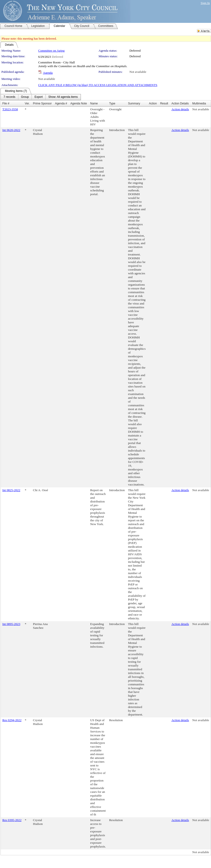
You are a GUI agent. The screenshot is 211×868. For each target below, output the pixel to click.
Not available (138, 72)
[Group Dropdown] (25, 97)
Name (94, 103)
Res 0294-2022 (12, 720)
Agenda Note (79, 103)
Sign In (205, 3)
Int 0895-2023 (11, 624)
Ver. (27, 103)
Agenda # (61, 103)
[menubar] (41, 97)
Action (153, 103)
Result (164, 103)
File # (6, 103)
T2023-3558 (10, 109)
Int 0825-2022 (11, 490)
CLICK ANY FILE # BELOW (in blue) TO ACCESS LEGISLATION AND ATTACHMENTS (98, 85)
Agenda (48, 73)
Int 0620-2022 (11, 130)
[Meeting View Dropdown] (63, 97)
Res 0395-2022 (12, 820)
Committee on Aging (51, 51)
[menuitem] (9, 97)
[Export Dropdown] (39, 97)
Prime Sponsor (42, 103)
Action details (180, 109)
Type (112, 103)
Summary (134, 103)
